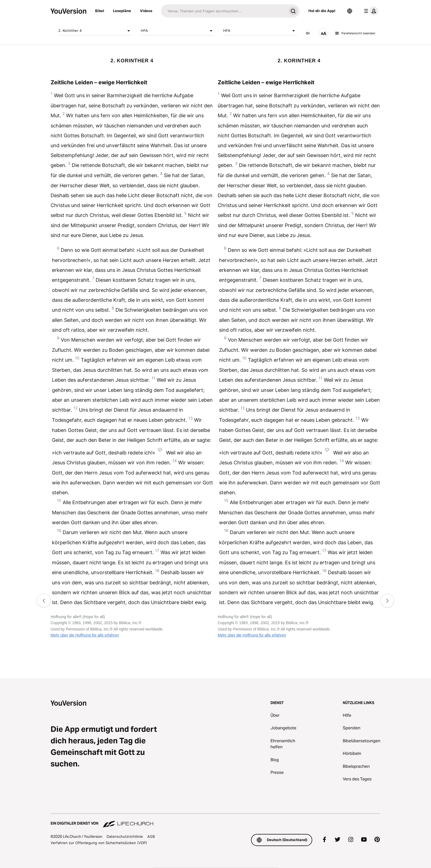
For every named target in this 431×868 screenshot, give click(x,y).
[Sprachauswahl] (350, 11)
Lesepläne (122, 11)
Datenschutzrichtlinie (125, 836)
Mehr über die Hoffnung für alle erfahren (85, 635)
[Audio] (308, 33)
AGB (151, 836)
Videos (146, 11)
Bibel (100, 11)
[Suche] (224, 11)
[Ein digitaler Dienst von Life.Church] (215, 821)
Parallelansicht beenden (355, 33)
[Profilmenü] (370, 11)
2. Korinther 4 (95, 31)
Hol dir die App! (322, 11)
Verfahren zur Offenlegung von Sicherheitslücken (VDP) (99, 843)
